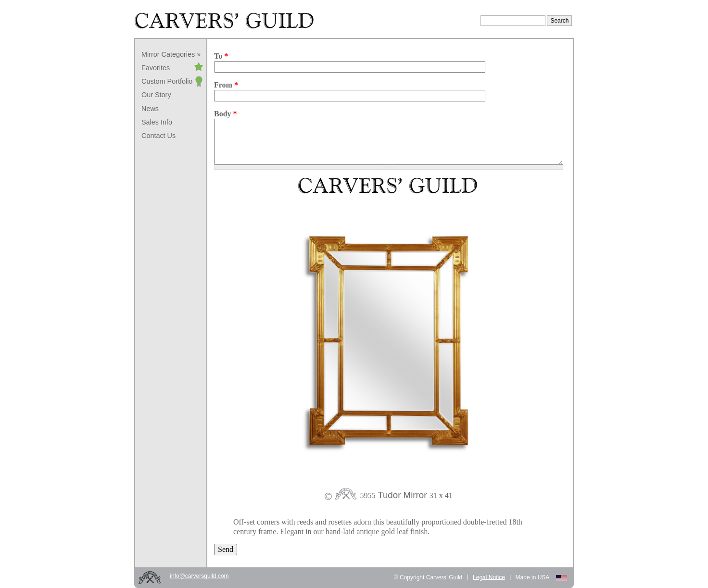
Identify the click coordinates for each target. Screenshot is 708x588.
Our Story (156, 95)
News (150, 109)
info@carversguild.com (199, 575)
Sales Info (157, 122)
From (226, 85)
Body (226, 114)
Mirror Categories (168, 54)
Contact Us (158, 136)
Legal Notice (489, 577)
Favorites (156, 68)
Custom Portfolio (167, 81)
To (221, 56)
